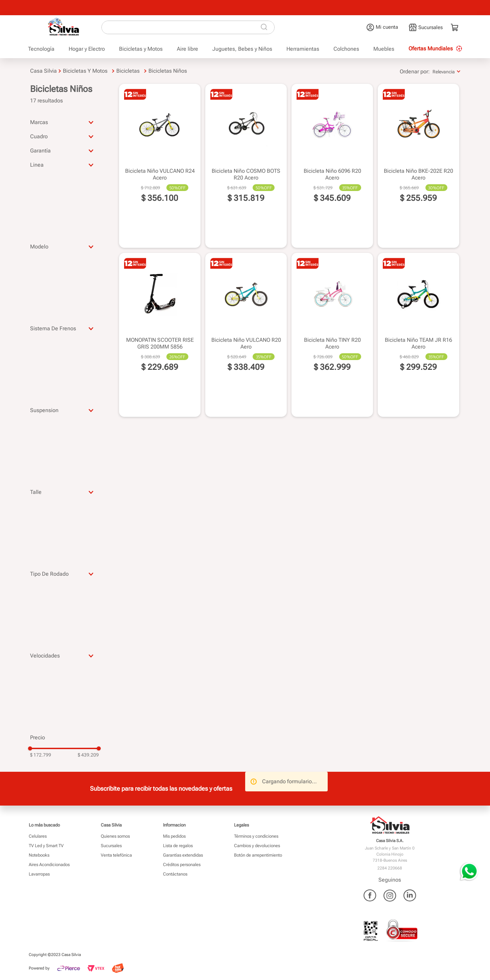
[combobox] (188, 27)
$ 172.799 (41, 755)
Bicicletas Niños (168, 71)
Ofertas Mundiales (431, 49)
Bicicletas (128, 71)
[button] (65, 122)
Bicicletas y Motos (85, 71)
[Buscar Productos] (265, 27)
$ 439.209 (88, 755)
